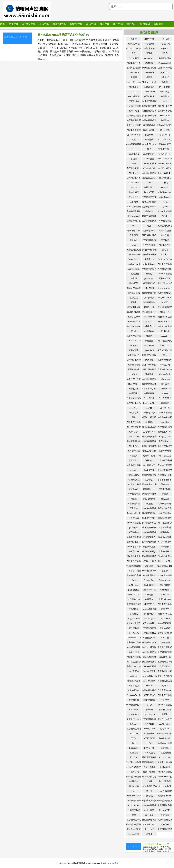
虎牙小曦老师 (149, 772)
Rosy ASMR (134, 714)
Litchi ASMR (134, 805)
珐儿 (149, 226)
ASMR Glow (165, 724)
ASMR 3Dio (165, 116)
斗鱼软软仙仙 (149, 245)
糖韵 (134, 164)
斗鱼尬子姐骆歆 (134, 106)
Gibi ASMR (134, 734)
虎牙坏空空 (134, 460)
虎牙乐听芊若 (134, 44)
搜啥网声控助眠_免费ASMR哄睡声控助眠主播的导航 (22, 4)
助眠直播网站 (165, 58)
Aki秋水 (134, 470)
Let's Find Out (149, 322)
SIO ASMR (149, 350)
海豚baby (134, 724)
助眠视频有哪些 (165, 518)
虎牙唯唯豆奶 (149, 283)
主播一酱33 (149, 187)
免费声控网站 (165, 451)
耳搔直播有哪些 (149, 235)
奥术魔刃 (126, 24)
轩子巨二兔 (165, 44)
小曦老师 (149, 595)
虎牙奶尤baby (165, 599)
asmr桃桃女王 (149, 465)
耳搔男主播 (149, 39)
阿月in (165, 686)
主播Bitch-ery (165, 389)
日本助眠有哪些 (149, 556)
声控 (116, 863)
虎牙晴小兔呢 (149, 456)
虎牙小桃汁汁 (134, 317)
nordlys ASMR (134, 264)
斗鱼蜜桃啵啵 (149, 302)
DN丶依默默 (165, 87)
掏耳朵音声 (149, 614)
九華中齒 (149, 710)
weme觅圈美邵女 (165, 801)
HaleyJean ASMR (134, 796)
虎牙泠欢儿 (165, 130)
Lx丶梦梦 (149, 815)
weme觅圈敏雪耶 (134, 777)
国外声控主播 (149, 413)
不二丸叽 (165, 255)
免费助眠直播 (134, 480)
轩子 (149, 149)
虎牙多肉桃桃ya (149, 551)
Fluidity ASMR (149, 92)
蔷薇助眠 (134, 614)
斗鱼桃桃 (165, 700)
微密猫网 (165, 825)
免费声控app (134, 532)
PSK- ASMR (149, 288)
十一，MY (149, 829)
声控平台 (149, 599)
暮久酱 (165, 82)
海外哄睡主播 (134, 451)
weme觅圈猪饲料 (134, 767)
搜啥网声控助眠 (79, 863)
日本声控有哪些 (149, 106)
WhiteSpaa (165, 590)
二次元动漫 (134, 274)
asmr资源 (165, 547)
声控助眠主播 (134, 494)
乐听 (134, 791)
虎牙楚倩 (149, 140)
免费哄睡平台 (134, 355)
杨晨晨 (149, 77)
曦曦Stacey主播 (134, 681)
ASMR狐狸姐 (165, 245)
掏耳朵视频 (134, 786)
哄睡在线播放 (149, 537)
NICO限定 (165, 92)
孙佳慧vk (149, 374)
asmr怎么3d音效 (165, 168)
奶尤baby (149, 135)
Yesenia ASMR (149, 671)
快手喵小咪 (149, 748)
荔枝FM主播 (27, 24)
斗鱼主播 (87, 24)
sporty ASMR (149, 278)
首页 (2, 24)
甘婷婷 (165, 393)
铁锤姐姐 (149, 341)
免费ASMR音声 (149, 202)
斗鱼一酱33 (149, 810)
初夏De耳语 (165, 135)
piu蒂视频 (134, 528)
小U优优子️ (149, 604)
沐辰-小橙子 (134, 384)
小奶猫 (134, 374)
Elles (134, 245)
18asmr (134, 743)
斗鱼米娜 (165, 39)
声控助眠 (152, 24)
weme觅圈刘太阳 (165, 734)
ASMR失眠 (149, 73)
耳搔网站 (165, 422)
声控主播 (165, 235)
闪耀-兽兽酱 (134, 590)
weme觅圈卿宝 (165, 623)
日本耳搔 (165, 638)
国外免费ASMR (134, 231)
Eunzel (134, 92)
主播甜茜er (134, 781)
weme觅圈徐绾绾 (134, 144)
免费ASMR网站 (134, 168)
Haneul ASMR (149, 403)
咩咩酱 (165, 202)
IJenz (134, 149)
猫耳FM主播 (57, 24)
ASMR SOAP (149, 695)
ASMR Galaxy (149, 264)
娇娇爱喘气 (134, 58)
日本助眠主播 (134, 504)
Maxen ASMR (165, 757)
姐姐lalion (165, 73)
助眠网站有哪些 (149, 494)
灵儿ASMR (165, 729)
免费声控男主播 (134, 336)
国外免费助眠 (149, 700)
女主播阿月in (165, 178)
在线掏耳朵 (134, 609)
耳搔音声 (134, 508)
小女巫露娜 (149, 734)
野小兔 (149, 791)
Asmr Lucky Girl (165, 159)
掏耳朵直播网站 (165, 341)
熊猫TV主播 (73, 24)
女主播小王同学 (149, 561)
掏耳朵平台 (165, 312)
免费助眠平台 (165, 551)
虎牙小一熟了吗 (149, 417)
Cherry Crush (165, 374)
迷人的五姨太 (134, 690)
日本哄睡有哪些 (149, 446)
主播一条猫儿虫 (165, 676)
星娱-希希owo (134, 619)
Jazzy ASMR (134, 834)
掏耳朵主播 (149, 470)
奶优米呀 (134, 676)
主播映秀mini (149, 326)
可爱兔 (165, 183)
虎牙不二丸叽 (149, 130)
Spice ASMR (134, 183)
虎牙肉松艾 (149, 96)
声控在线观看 (149, 499)
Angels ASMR (165, 738)
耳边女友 (134, 757)
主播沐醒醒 (165, 628)
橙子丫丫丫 (134, 197)
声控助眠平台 (149, 489)
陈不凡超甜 (134, 686)
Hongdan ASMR (149, 178)
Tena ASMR (165, 187)
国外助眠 (149, 422)
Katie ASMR (165, 619)
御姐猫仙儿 (134, 475)
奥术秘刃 (139, 24)
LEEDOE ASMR (134, 341)
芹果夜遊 (149, 566)
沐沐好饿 (149, 63)
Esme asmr (134, 748)
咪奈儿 (149, 834)
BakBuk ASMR (134, 326)
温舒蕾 (134, 39)
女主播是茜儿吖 (165, 647)
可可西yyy (149, 743)
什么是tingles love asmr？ (155, 844)
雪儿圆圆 (134, 235)
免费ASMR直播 (165, 317)
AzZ (149, 183)
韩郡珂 (149, 336)
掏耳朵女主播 (165, 456)
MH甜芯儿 (134, 413)
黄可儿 (165, 714)
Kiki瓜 (134, 580)
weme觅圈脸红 (149, 575)
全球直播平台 (165, 154)
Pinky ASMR (165, 810)
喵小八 (149, 705)
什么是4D (165, 77)
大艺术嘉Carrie (134, 599)
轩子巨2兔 (149, 44)
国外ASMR (165, 408)
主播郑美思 (149, 87)
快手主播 (113, 24)
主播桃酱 (165, 748)
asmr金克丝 (134, 671)
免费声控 (149, 480)
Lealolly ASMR (149, 590)
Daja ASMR (149, 192)
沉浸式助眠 (134, 628)
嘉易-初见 (134, 283)
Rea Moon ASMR (134, 762)
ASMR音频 (134, 173)
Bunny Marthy (165, 580)
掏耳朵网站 (149, 585)
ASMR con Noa (165, 192)
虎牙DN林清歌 (134, 312)
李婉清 (134, 159)
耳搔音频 (149, 460)
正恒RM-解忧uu (149, 633)
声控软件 (134, 456)
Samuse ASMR (165, 786)
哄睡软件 (165, 609)
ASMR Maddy (165, 489)
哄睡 (165, 101)
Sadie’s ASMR (134, 595)
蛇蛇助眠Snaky (165, 796)
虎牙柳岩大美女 (134, 427)
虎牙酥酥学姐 (149, 125)
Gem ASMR (149, 346)
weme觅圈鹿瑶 (134, 647)
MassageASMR (149, 168)
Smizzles (165, 336)
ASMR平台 (134, 87)
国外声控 (165, 484)
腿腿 (134, 53)
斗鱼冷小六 (134, 772)
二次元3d (134, 202)
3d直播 (149, 781)
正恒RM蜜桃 (134, 369)
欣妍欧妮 (134, 298)
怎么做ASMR (165, 657)
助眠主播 (165, 499)
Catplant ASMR (165, 561)
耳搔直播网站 (165, 513)
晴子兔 (165, 53)
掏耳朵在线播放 (134, 288)
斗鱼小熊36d (149, 767)
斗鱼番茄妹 (134, 518)
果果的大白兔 (165, 710)
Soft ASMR (134, 710)
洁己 (165, 355)
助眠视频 (149, 360)
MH (134, 226)
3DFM (134, 738)
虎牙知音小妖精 (165, 369)
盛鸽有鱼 (149, 211)
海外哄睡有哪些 (165, 465)
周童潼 (134, 499)
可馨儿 (134, 302)
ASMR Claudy (149, 681)
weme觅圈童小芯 (149, 777)
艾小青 (134, 331)
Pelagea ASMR (165, 63)
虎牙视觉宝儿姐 (134, 250)
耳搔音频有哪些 (165, 542)
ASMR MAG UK (165, 322)
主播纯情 (165, 815)
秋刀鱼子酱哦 (134, 293)
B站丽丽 (149, 504)
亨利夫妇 (165, 331)
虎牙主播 (13, 24)
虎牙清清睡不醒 (149, 293)
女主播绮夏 (149, 298)
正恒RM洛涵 (165, 278)
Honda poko (134, 73)
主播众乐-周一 (149, 432)
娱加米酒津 (134, 192)
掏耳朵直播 (134, 551)
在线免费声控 (165, 398)
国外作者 (165, 24)
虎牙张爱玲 (165, 666)
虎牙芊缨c (165, 532)
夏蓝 (134, 140)
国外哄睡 (165, 384)
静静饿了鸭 (165, 365)
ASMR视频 (134, 446)
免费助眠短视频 (149, 475)
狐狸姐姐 (134, 753)
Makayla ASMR (165, 164)
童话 (134, 815)
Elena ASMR (149, 398)
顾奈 (134, 417)
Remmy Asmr (149, 729)
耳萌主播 (42, 24)
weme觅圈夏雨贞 (149, 609)
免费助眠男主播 (149, 197)
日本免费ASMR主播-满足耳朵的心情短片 (63, 35)
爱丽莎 (134, 77)
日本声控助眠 (134, 810)
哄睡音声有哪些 (165, 111)
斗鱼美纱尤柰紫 (165, 417)
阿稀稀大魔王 (165, 144)
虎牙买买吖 (134, 432)
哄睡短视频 (165, 643)
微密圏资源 (134, 700)
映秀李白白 (149, 724)
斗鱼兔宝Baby (149, 638)
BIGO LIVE (134, 154)
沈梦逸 (165, 207)
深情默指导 (134, 101)
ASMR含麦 (149, 159)
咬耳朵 (149, 53)
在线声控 (149, 796)
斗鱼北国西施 (165, 753)
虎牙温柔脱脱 (165, 231)
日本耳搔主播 (165, 528)
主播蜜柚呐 (149, 393)
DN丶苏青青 (134, 96)
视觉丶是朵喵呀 (134, 68)
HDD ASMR (165, 767)
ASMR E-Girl (149, 738)
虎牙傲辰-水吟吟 (149, 312)
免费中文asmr (165, 441)
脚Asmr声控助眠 (149, 484)
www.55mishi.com (93, 863)
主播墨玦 (134, 240)
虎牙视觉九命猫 (165, 226)
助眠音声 (165, 120)
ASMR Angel (165, 197)
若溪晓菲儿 (134, 350)
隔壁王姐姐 (134, 652)
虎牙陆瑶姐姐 (134, 365)
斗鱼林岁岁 (149, 331)
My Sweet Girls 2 (149, 82)
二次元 (149, 408)
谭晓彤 (149, 274)
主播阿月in (134, 393)
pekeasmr (134, 346)
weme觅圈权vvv (149, 571)
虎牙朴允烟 (134, 111)
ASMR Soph (134, 585)
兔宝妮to (165, 96)
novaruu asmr (149, 58)
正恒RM (165, 49)
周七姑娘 (165, 403)
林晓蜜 (165, 302)
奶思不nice (149, 259)
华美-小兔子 (149, 49)
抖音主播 (100, 24)
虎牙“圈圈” (165, 585)
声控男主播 (149, 307)
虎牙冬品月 (134, 489)
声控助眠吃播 (165, 221)
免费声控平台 (149, 231)
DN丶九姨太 (149, 753)
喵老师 (134, 278)
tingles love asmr (165, 288)
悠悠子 (165, 571)
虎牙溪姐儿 (134, 389)
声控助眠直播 (149, 547)
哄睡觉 (165, 494)
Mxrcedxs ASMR (134, 638)
